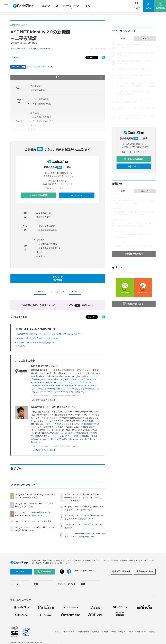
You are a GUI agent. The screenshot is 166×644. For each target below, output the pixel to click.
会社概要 (105, 632)
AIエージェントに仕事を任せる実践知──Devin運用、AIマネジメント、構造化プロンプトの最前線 (84, 497)
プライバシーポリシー (137, 632)
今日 (123, 38)
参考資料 (40, 256)
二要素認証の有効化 (48, 244)
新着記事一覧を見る (134, 254)
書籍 (88, 6)
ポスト (91, 57)
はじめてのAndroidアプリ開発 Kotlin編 (51, 392)
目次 (79, 77)
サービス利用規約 (118, 632)
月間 (145, 38)
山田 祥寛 (42, 48)
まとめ (39, 252)
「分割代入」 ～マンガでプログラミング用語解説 (132, 246)
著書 (76, 436)
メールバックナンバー (58, 188)
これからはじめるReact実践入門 (83, 389)
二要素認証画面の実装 (41, 104)
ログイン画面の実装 (40, 99)
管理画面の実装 (38, 90)
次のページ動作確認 (58, 278)
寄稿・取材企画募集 (121, 571)
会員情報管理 (84, 632)
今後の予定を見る (133, 304)
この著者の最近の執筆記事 (43, 400)
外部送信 (152, 632)
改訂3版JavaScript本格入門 (52, 389)
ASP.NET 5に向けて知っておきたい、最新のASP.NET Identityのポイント (50, 334)
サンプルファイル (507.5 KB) (40, 67)
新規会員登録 (38, 195)
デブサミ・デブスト (72, 6)
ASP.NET (16, 57)
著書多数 (79, 392)
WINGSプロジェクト (43, 379)
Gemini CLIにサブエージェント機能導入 (33, 521)
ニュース (46, 6)
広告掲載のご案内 (145, 571)
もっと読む (20, 346)
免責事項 (95, 632)
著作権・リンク (69, 632)
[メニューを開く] (6, 6)
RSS (93, 436)
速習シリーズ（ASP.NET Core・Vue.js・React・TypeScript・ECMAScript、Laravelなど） (64, 385)
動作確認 (40, 240)
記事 (57, 6)
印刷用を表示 (19, 317)
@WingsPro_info (39, 439)
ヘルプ (58, 632)
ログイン (76, 195)
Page (19, 88)
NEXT (76, 292)
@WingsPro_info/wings (67, 439)
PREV (39, 292)
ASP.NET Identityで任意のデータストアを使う (38, 338)
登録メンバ (59, 433)
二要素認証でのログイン (50, 248)
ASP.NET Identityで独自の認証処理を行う (36, 343)
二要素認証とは (38, 86)
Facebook (36, 442)
